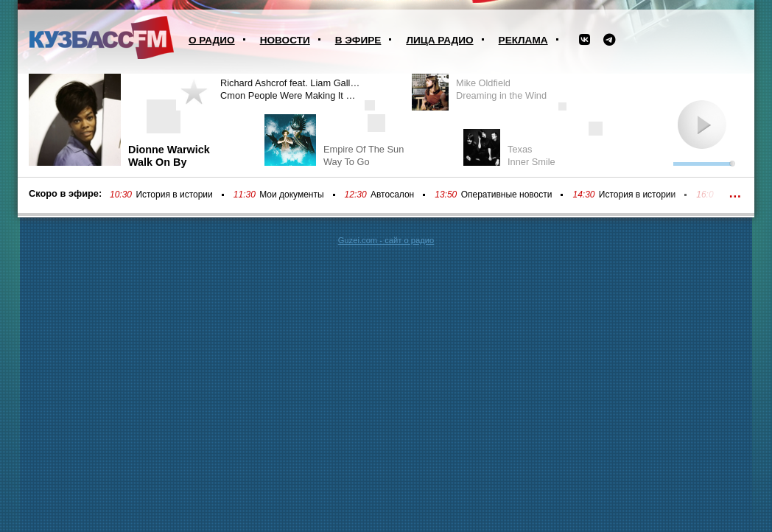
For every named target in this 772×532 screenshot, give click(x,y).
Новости (285, 40)
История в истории (174, 195)
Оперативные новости (507, 195)
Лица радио (439, 40)
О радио (212, 40)
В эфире (358, 40)
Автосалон (392, 195)
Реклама (523, 40)
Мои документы (291, 195)
